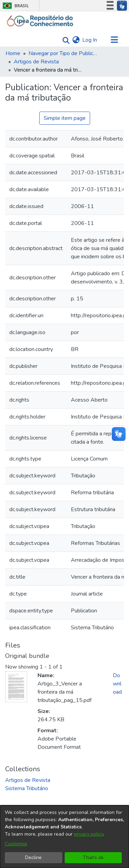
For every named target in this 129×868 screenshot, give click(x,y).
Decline (33, 857)
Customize (16, 844)
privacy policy (89, 834)
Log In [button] (90, 40)
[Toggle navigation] (114, 40)
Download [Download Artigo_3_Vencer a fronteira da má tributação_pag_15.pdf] (117, 684)
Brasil (15, 6)
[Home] (40, 21)
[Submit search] (64, 40)
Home (13, 53)
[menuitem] (76, 40)
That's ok (93, 857)
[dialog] (64, 837)
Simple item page (65, 118)
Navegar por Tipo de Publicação (63, 53)
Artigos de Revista (36, 62)
